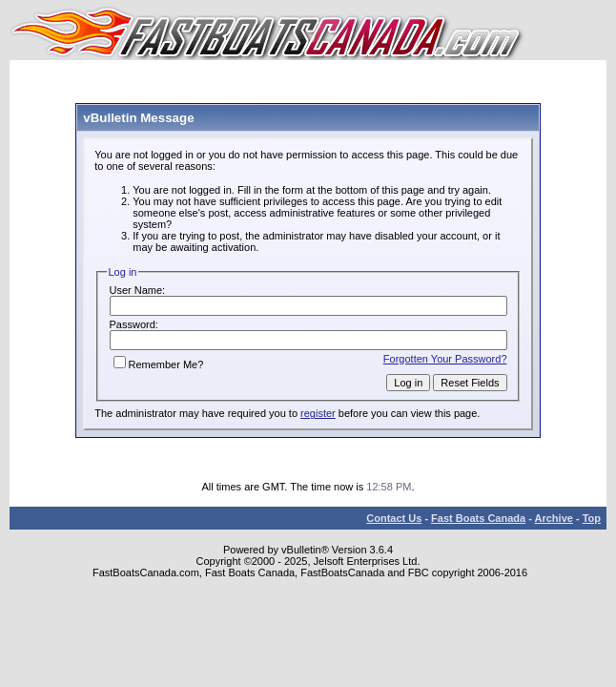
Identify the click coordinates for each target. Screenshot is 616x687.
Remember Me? (159, 364)
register (318, 413)
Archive (554, 518)
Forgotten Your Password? (445, 359)
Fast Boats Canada (478, 518)
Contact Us (394, 518)
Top (592, 518)
